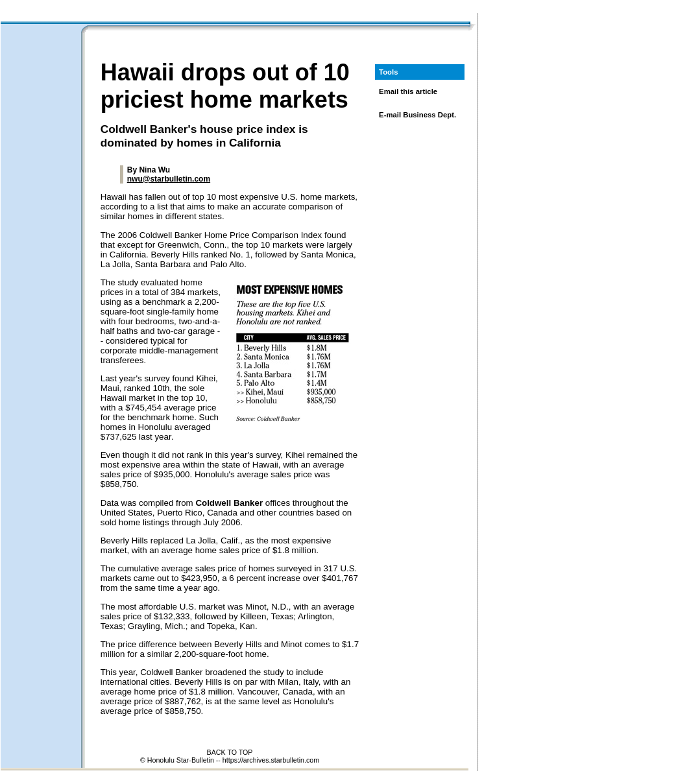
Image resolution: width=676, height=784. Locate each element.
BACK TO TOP (230, 752)
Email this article (408, 91)
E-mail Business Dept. (417, 115)
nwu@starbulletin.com (169, 179)
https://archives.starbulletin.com (271, 760)
